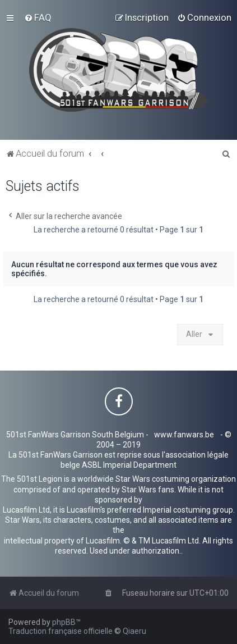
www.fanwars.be (184, 435)
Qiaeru (134, 631)
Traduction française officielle (61, 631)
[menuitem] (38, 17)
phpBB (64, 622)
